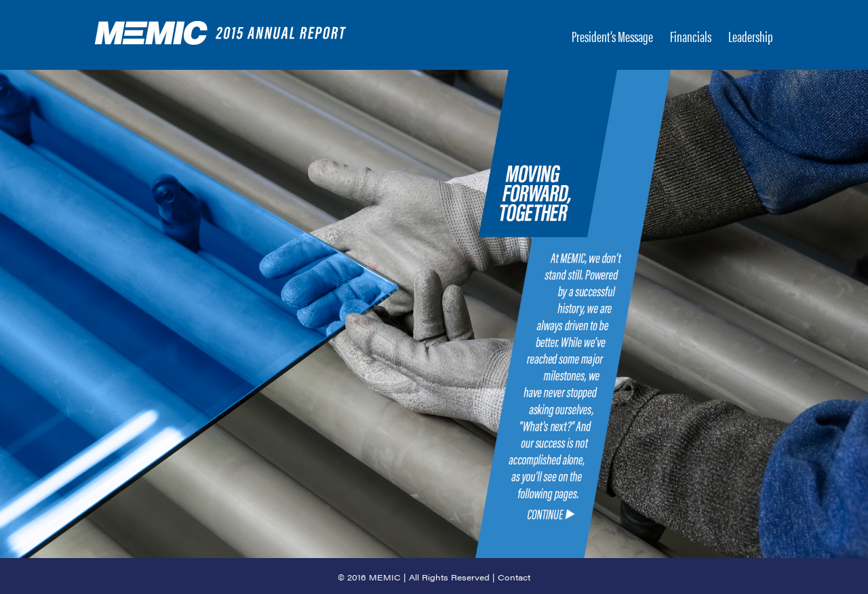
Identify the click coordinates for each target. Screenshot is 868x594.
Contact (514, 577)
